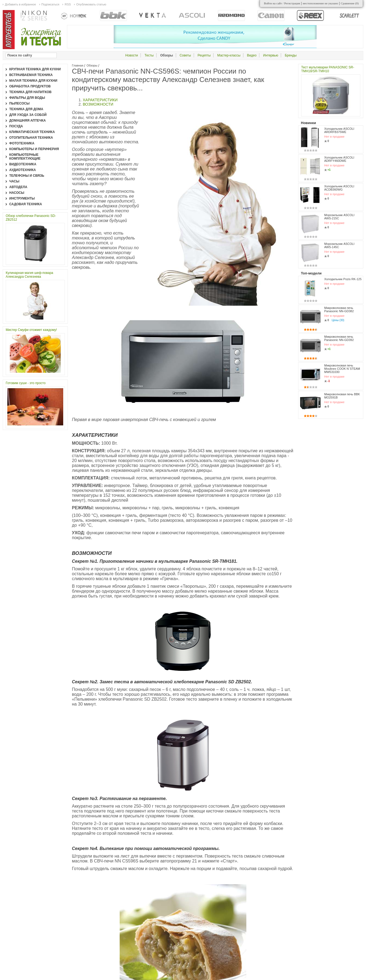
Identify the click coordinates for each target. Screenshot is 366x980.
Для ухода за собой (28, 115)
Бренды (291, 55)
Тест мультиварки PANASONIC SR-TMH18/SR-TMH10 (328, 69)
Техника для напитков (30, 92)
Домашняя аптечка (28, 121)
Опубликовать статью (91, 4)
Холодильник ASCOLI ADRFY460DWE (339, 159)
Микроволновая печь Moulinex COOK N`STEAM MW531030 (342, 369)
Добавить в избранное (20, 4)
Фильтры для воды (27, 98)
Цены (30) (338, 320)
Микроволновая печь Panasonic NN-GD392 (339, 338)
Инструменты (22, 198)
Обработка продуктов (30, 86)
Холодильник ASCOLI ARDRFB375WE (339, 130)
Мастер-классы (229, 55)
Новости (132, 55)
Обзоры (92, 65)
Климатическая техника (32, 132)
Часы (14, 181)
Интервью (271, 55)
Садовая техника (26, 204)
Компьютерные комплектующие (25, 157)
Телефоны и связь (27, 176)
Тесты (149, 55)
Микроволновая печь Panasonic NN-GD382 (339, 309)
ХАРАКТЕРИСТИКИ (100, 100)
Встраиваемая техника (31, 75)
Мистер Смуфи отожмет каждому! (31, 330)
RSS (68, 4)
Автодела (18, 187)
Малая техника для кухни (33, 81)
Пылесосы (19, 103)
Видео (252, 55)
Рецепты (204, 55)
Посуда (16, 126)
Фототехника (22, 143)
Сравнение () (350, 3)
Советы (185, 55)
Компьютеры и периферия (34, 149)
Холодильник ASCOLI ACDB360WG (339, 188)
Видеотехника (23, 164)
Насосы (17, 193)
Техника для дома (26, 109)
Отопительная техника (31, 138)
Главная (78, 65)
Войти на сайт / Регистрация (282, 3)
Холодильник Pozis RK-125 (343, 279)
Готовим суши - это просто (26, 383)
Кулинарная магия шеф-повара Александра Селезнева (29, 275)
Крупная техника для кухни (35, 69)
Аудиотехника (23, 170)
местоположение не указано (321, 3)
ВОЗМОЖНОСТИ (98, 104)
